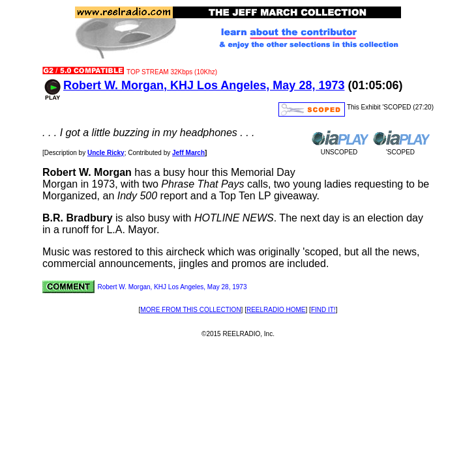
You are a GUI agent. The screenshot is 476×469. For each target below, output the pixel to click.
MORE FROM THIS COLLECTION (190, 310)
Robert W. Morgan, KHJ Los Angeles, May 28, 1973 (204, 85)
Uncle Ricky (106, 153)
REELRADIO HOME (276, 310)
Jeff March (188, 153)
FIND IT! (323, 310)
